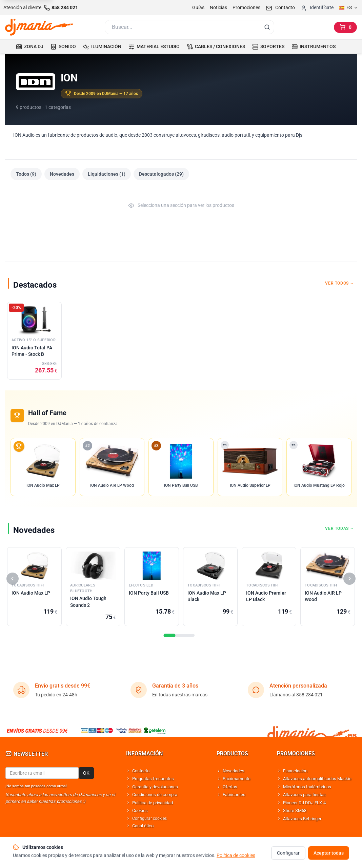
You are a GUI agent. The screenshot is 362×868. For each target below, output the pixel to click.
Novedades (62, 174)
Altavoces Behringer (302, 819)
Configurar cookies (149, 818)
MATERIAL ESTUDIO (154, 46)
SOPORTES (268, 46)
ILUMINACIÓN (102, 46)
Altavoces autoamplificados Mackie (317, 779)
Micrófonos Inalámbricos (307, 787)
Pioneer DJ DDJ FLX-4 (304, 803)
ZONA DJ (30, 46)
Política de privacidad (153, 803)
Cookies (140, 811)
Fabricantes (234, 795)
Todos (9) (26, 174)
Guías (198, 7)
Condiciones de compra (155, 795)
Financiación (295, 771)
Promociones (246, 7)
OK (86, 773)
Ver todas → (340, 528)
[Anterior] (13, 579)
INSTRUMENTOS (314, 46)
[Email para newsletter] (42, 773)
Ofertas (230, 787)
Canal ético (143, 826)
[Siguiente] (349, 579)
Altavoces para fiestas (304, 795)
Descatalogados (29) (161, 174)
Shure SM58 (295, 811)
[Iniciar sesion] (317, 8)
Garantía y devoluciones (155, 787)
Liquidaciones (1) (107, 174)
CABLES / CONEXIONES (216, 46)
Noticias (218, 7)
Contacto (141, 771)
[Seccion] (170, 635)
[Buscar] (182, 27)
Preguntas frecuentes (153, 779)
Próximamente (237, 779)
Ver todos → (340, 283)
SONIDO (63, 46)
